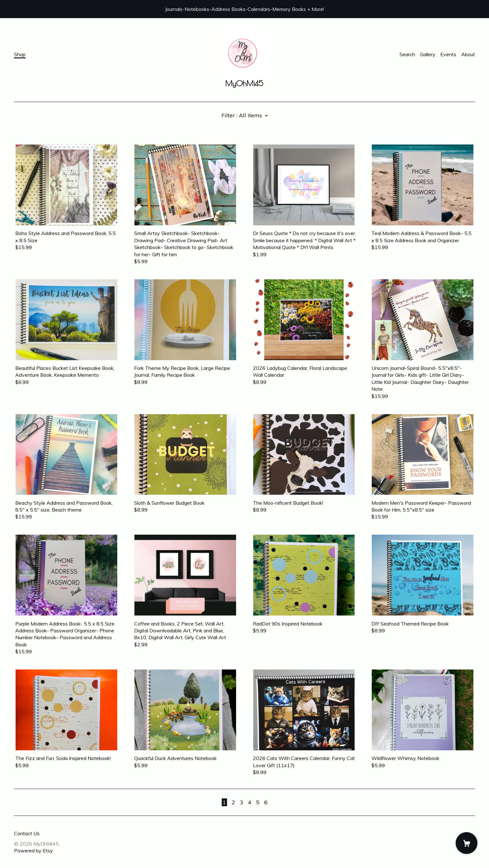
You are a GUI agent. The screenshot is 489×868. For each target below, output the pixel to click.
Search (407, 54)
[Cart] (467, 843)
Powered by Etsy (34, 851)
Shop (20, 54)
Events (448, 54)
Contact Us (27, 833)
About (468, 54)
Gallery (428, 54)
